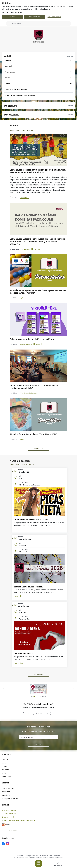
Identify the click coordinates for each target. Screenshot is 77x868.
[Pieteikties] (38, 744)
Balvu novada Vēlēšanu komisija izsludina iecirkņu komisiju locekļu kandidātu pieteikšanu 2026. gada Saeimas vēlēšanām (37, 241)
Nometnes (24, 197)
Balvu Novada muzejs (26, 344)
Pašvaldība (37, 249)
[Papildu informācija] (12, 824)
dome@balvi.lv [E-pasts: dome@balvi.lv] (9, 817)
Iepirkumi (5, 763)
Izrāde (17, 529)
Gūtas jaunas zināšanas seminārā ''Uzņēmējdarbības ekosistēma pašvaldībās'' (34, 387)
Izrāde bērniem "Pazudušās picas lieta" (32, 520)
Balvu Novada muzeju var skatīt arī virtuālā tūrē (32, 339)
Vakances (5, 759)
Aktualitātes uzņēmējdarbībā (28, 393)
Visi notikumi (39, 674)
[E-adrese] (6, 824)
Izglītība (22, 298)
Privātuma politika (8, 788)
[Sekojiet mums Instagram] (8, 844)
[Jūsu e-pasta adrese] (38, 737)
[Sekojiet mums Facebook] (3, 844)
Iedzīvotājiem (26, 249)
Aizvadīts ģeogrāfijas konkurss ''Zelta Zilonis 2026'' (34, 434)
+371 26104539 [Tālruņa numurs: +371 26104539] (10, 814)
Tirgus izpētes (7, 776)
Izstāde (17, 596)
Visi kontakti (12, 831)
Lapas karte (6, 795)
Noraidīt (12, 17)
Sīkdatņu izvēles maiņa (10, 799)
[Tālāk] (73, 689)
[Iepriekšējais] (4, 689)
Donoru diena (19, 663)
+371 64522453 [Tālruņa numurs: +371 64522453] (10, 810)
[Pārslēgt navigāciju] (38, 864)
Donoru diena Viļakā (23, 654)
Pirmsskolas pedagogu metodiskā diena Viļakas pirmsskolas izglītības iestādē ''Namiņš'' (38, 292)
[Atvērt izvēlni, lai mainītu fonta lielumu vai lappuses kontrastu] (58, 864)
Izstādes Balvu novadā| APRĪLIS (28, 587)
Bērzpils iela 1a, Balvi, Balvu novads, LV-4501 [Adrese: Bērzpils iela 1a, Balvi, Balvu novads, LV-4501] (20, 820)
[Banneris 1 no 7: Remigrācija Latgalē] (38, 689)
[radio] (26, 713)
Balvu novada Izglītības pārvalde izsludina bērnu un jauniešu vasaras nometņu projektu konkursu (38, 171)
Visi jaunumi (38, 448)
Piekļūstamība (7, 792)
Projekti (4, 766)
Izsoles (4, 773)
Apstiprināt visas (35, 17)
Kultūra (38, 344)
